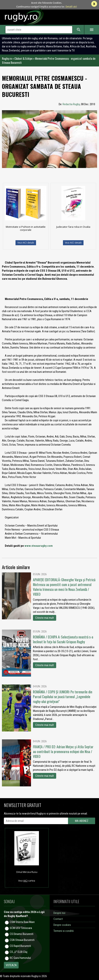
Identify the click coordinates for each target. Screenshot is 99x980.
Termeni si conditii (64, 931)
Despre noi (59, 913)
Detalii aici (71, 7)
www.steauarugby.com (39, 546)
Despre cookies (62, 925)
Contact (58, 919)
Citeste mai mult (45, 618)
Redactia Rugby (71, 104)
